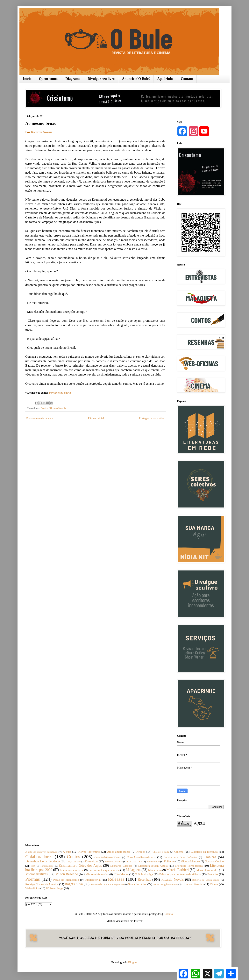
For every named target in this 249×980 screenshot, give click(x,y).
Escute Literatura (114, 862)
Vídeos (214, 884)
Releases (116, 879)
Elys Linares (74, 862)
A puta (67, 852)
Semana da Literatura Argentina (107, 884)
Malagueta (133, 870)
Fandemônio (153, 862)
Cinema (179, 852)
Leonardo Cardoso (121, 866)
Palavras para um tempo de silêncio (180, 874)
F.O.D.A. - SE (135, 862)
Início (27, 79)
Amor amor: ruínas (119, 852)
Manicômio (155, 870)
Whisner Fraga (55, 888)
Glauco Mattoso (191, 861)
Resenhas (144, 880)
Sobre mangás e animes (165, 884)
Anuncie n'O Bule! (136, 79)
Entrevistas (92, 861)
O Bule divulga (144, 874)
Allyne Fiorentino (89, 852)
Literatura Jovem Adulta (153, 866)
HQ (33, 866)
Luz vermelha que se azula (104, 870)
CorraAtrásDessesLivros (141, 857)
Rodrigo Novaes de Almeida (42, 884)
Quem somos (49, 79)
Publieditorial (93, 880)
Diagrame (73, 79)
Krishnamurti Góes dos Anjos (80, 866)
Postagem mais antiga (152, 418)
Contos (44, 408)
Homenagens (46, 866)
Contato (187, 79)
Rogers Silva (74, 884)
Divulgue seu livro (101, 79)
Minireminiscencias (97, 874)
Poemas (33, 879)
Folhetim (169, 861)
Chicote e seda (161, 852)
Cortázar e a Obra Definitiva (181, 857)
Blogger (133, 962)
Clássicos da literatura (204, 852)
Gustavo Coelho (214, 861)
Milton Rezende (67, 874)
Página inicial (96, 418)
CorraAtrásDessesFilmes (107, 857)
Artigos (141, 852)
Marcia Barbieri (178, 870)
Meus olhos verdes (207, 870)
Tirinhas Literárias (193, 884)
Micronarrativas (36, 874)
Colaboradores (39, 857)
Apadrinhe (165, 79)
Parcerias (213, 874)
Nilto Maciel (121, 874)
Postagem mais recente (40, 418)
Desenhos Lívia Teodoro (43, 861)
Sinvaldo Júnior (137, 884)
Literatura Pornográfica (189, 866)
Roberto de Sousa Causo (206, 880)
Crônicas (210, 857)
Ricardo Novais (42, 132)
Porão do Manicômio (66, 880)
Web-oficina (32, 888)
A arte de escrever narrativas (41, 852)
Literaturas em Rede (72, 870)
